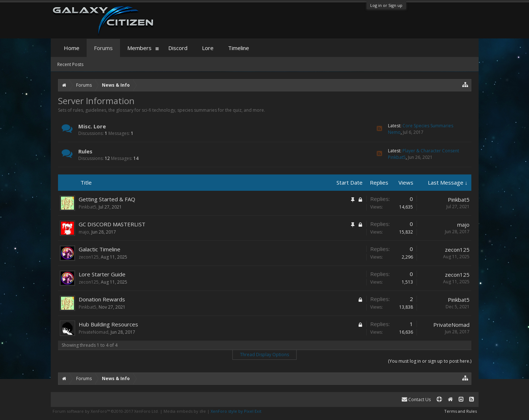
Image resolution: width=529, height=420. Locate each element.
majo (84, 232)
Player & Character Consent (431, 151)
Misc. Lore (92, 126)
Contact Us (416, 400)
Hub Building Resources (108, 324)
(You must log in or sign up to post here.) (430, 361)
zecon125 (89, 257)
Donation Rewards (102, 299)
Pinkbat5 (397, 157)
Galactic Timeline (100, 249)
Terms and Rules (460, 411)
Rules (85, 151)
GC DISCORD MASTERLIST (112, 224)
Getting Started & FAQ (107, 199)
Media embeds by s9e (185, 411)
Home (72, 48)
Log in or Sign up (386, 5)
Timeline (239, 48)
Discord (178, 48)
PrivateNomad (94, 332)
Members (139, 48)
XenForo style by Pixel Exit (236, 411)
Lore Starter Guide (102, 274)
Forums (103, 48)
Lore (208, 48)
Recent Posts (70, 64)
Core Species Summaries (428, 126)
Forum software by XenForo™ (106, 411)
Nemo (394, 132)
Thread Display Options (264, 355)
